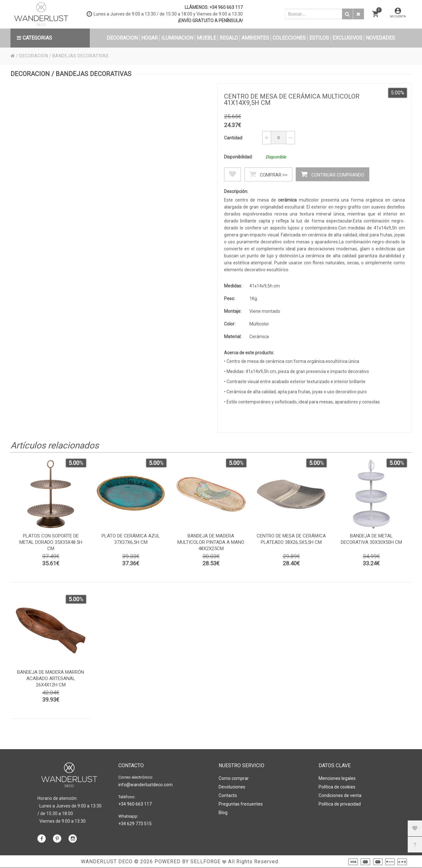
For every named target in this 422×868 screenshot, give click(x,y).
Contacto (228, 795)
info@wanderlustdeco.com (145, 785)
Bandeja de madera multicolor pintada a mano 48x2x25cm (211, 542)
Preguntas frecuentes (241, 804)
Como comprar (234, 778)
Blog (223, 813)
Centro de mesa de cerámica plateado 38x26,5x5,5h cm (291, 539)
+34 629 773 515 (135, 824)
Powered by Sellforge (188, 862)
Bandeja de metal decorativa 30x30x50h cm (371, 539)
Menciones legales (337, 778)
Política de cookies (337, 787)
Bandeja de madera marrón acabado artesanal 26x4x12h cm (51, 678)
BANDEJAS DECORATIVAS (81, 56)
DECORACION (33, 56)
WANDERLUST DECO (107, 862)
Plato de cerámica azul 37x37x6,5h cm (131, 539)
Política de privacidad (340, 804)
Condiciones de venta (340, 795)
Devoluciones (232, 787)
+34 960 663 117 (226, 7)
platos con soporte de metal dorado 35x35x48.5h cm (51, 542)
